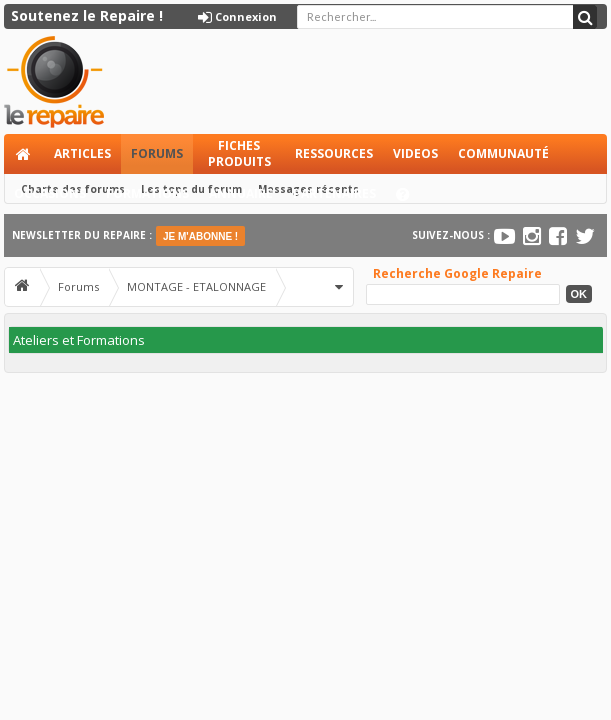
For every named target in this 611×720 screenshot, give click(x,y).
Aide (412, 199)
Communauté (503, 153)
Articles (82, 153)
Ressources (334, 153)
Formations (147, 193)
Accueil (24, 154)
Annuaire (241, 193)
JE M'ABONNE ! (200, 236)
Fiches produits (239, 153)
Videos (415, 153)
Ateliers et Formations (79, 340)
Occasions (50, 193)
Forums (157, 153)
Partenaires (334, 193)
